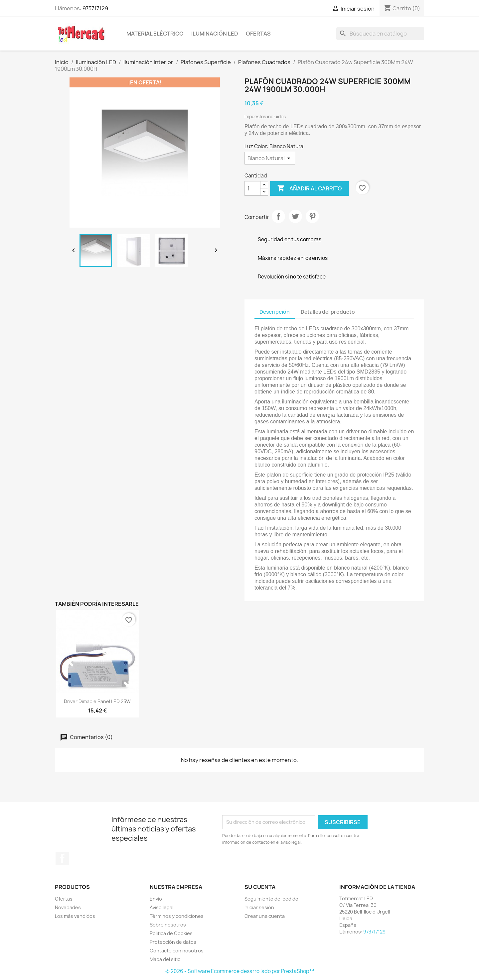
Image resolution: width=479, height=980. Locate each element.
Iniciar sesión (259, 907)
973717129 (95, 8)
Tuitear (295, 216)
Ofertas (258, 34)
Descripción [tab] (275, 312)
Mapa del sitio (165, 959)
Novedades (68, 907)
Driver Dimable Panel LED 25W (97, 701)
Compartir (278, 216)
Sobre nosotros (168, 925)
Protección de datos (173, 942)
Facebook (62, 858)
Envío (156, 899)
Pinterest (312, 216)
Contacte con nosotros (177, 951)
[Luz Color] (270, 158)
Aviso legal (161, 907)
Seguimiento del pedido (271, 899)
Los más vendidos (75, 916)
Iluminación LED (215, 34)
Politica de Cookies (171, 933)
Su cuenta (260, 887)
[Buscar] (380, 34)
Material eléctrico (155, 34)
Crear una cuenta (265, 916)
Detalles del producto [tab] (328, 312)
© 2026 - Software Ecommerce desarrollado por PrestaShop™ (240, 971)
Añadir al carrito (310, 188)
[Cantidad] (252, 188)
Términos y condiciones (177, 916)
